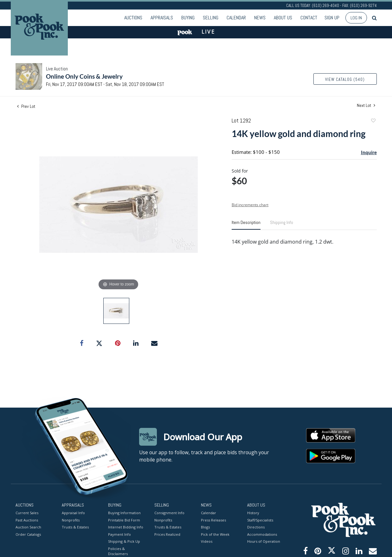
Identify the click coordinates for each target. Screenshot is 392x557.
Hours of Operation (264, 541)
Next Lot (366, 105)
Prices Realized (167, 534)
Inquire (369, 152)
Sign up (332, 18)
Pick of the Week (215, 534)
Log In (356, 18)
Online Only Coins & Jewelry (84, 76)
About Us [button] (283, 18)
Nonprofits (71, 520)
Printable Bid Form (124, 520)
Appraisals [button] (162, 18)
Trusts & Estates (75, 527)
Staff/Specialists (260, 520)
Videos (207, 541)
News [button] (260, 18)
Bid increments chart (250, 205)
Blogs (205, 527)
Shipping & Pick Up (124, 541)
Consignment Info (169, 513)
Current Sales (27, 513)
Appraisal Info (73, 513)
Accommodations (262, 534)
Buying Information (124, 513)
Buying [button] (188, 18)
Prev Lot (26, 106)
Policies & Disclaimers (118, 551)
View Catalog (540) (345, 79)
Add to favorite (373, 121)
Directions (256, 527)
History (253, 513)
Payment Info (119, 534)
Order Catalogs (28, 534)
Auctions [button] (133, 18)
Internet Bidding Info (126, 527)
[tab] (246, 225)
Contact (309, 18)
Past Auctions (27, 520)
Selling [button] (211, 18)
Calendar (236, 18)
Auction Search (28, 527)
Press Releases (213, 520)
